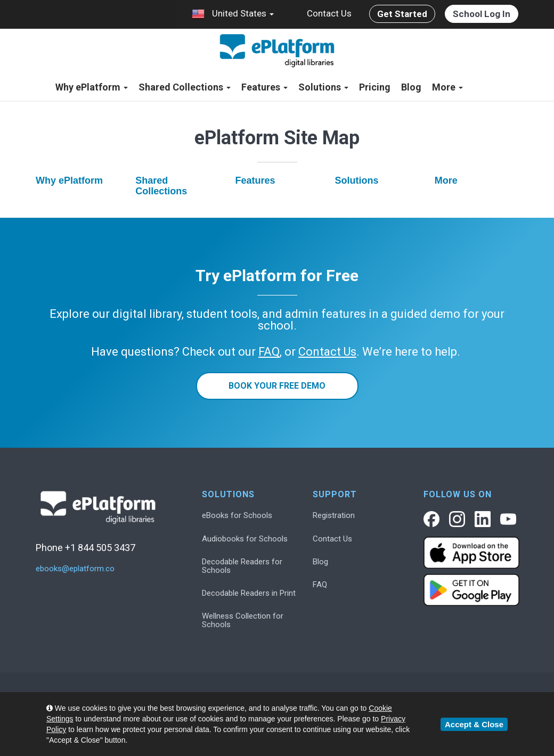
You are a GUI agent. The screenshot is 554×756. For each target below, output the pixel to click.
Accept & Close (474, 724)
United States (233, 14)
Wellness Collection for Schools (243, 620)
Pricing (375, 87)
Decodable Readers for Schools (242, 566)
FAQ (320, 585)
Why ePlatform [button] (92, 87)
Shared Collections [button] (185, 87)
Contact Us (329, 13)
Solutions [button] (323, 87)
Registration (334, 515)
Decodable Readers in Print (249, 593)
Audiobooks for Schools (245, 539)
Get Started (402, 14)
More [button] (447, 87)
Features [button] (264, 87)
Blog (411, 87)
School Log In (482, 14)
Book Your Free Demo (277, 386)
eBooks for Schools (237, 515)
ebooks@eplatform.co (75, 569)
